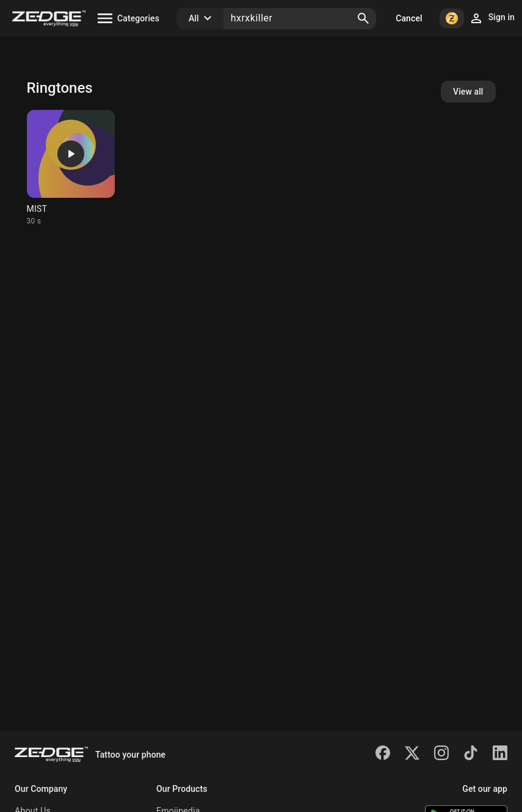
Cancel (409, 18)
